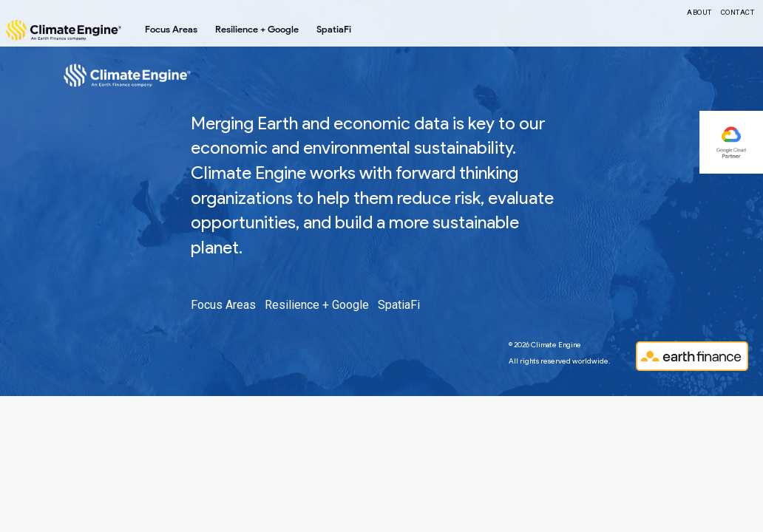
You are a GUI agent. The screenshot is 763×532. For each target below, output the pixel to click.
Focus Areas (171, 29)
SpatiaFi (334, 29)
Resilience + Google (257, 29)
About (699, 12)
